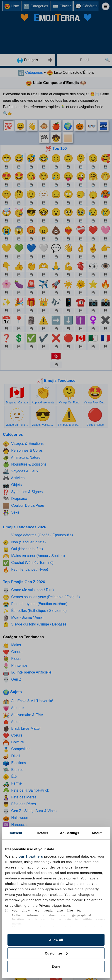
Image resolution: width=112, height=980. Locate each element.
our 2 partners (31, 856)
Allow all (56, 940)
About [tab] (97, 833)
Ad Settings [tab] (70, 833)
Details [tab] (42, 833)
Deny (56, 966)
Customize (56, 953)
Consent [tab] (15, 833)
